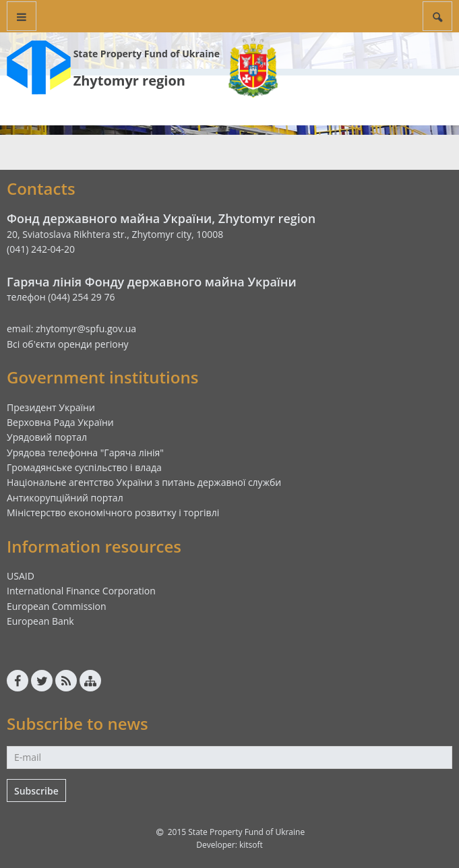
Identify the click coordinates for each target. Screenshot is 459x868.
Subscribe (36, 791)
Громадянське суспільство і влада (84, 467)
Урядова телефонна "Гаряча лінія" (85, 453)
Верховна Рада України (60, 422)
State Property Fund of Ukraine (147, 54)
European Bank (40, 621)
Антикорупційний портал (65, 498)
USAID (21, 576)
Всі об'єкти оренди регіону (68, 344)
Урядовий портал (47, 437)
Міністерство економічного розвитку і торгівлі (113, 513)
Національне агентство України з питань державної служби (144, 482)
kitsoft (251, 845)
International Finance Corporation (81, 591)
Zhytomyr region (129, 81)
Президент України (51, 407)
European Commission (57, 606)
